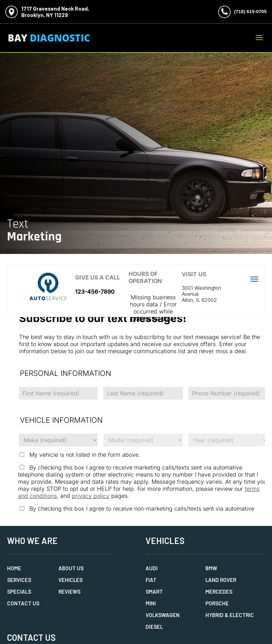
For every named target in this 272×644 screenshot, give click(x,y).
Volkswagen (163, 615)
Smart (154, 592)
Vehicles (70, 580)
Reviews (69, 592)
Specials (19, 592)
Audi (152, 568)
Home (14, 568)
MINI (151, 603)
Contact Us (23, 603)
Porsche (217, 603)
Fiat (151, 580)
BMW (211, 568)
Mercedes (219, 592)
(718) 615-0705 (250, 12)
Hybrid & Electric (230, 615)
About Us (71, 568)
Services (19, 580)
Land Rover (221, 580)
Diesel (154, 627)
